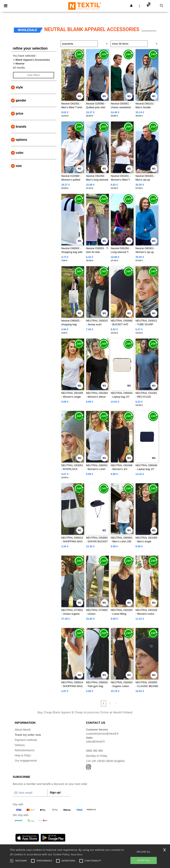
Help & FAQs (23, 755)
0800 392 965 (95, 751)
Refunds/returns (25, 750)
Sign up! (55, 792)
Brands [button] (21, 127)
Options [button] (22, 140)
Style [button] (19, 87)
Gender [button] (21, 100)
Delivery (20, 745)
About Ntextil (23, 730)
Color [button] (20, 153)
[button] (131, 6)
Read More (77, 854)
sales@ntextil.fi (95, 742)
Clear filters (33, 75)
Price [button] (20, 113)
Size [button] (19, 166)
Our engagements (26, 761)
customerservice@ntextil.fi (102, 734)
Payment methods (26, 740)
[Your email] (30, 793)
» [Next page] (116, 703)
